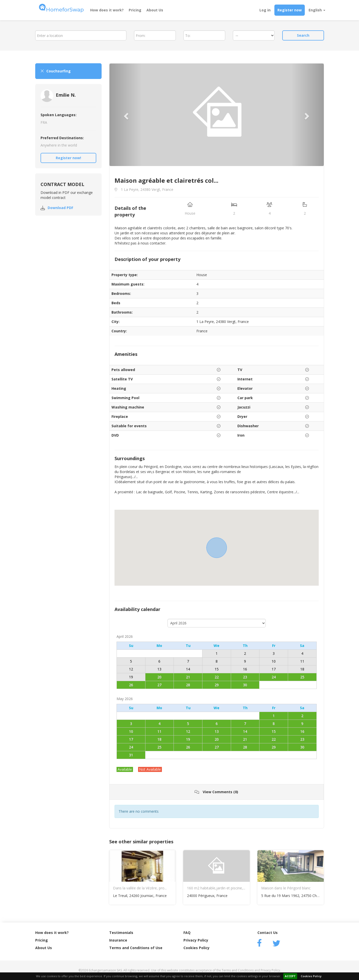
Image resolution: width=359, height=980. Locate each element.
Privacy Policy (196, 940)
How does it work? (107, 10)
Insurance (118, 940)
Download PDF (60, 208)
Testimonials (121, 933)
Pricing (135, 10)
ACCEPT (290, 976)
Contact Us (268, 933)
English (317, 10)
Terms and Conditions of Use (136, 948)
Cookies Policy (311, 976)
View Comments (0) (216, 792)
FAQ (187, 933)
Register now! (68, 158)
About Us (155, 10)
